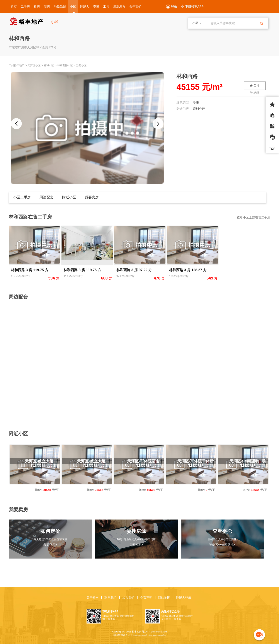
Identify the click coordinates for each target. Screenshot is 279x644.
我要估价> (50, 545)
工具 (106, 7)
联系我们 (111, 598)
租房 (37, 7)
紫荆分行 (199, 109)
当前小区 (81, 65)
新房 (47, 7)
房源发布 (119, 7)
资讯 (96, 7)
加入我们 (128, 598)
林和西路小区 (65, 65)
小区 (73, 7)
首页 (14, 7)
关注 (255, 86)
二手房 (25, 7)
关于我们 (135, 7)
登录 (174, 7)
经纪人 (85, 7)
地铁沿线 (60, 7)
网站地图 (164, 598)
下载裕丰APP (194, 7)
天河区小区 (34, 65)
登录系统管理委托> (222, 545)
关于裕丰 (93, 598)
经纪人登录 (184, 598)
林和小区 (49, 65)
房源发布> (136, 545)
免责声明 (146, 598)
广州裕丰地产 (17, 65)
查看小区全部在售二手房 (253, 217)
